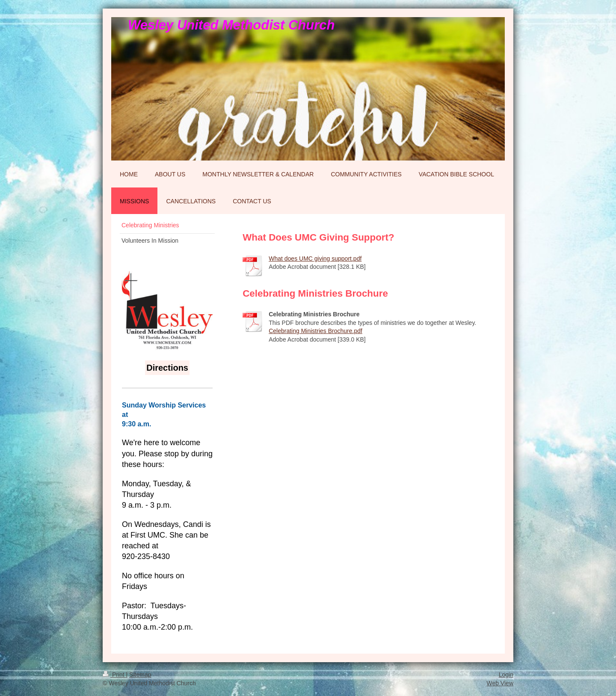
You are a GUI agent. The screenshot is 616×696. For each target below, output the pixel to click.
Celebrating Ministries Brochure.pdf (315, 331)
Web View (500, 683)
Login (506, 675)
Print (114, 675)
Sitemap (140, 675)
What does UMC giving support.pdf (315, 259)
